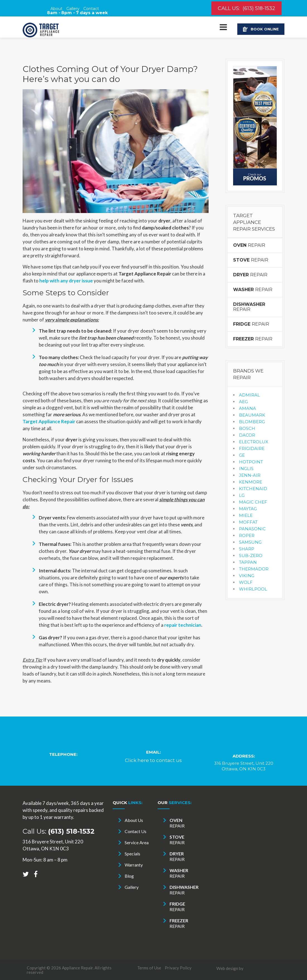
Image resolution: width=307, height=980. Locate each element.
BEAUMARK (252, 415)
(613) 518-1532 (259, 8)
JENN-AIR (250, 475)
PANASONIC (252, 529)
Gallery (73, 9)
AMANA (247, 408)
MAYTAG (248, 509)
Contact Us (136, 831)
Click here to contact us (153, 760)
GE (242, 455)
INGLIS (246, 469)
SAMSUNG (250, 542)
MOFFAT (248, 522)
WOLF (246, 582)
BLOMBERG (252, 422)
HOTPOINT (251, 462)
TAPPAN (248, 562)
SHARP (247, 549)
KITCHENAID (253, 489)
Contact (91, 9)
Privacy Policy (178, 968)
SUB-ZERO (251, 556)
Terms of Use (149, 968)
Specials (132, 854)
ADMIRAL (249, 395)
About (56, 9)
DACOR (247, 435)
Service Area (137, 842)
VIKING (247, 576)
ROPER (247, 535)
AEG (243, 402)
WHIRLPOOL (253, 589)
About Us (134, 820)
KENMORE (251, 482)
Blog (129, 876)
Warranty (134, 865)
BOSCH (247, 428)
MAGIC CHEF (253, 502)
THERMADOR (254, 569)
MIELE (246, 515)
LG (242, 495)
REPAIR (249, 245)
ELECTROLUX (254, 442)
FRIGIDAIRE (252, 448)
